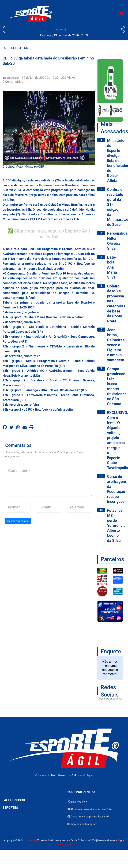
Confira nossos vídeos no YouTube (90, 809)
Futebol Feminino (15, 48)
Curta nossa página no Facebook (88, 817)
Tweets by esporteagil (110, 699)
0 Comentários (13, 82)
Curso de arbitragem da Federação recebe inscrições (115, 489)
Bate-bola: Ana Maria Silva (112, 267)
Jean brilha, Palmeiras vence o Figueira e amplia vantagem (115, 345)
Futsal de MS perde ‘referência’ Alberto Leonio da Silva (115, 526)
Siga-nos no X (77, 802)
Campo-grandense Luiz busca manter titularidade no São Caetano (115, 386)
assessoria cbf (11, 78)
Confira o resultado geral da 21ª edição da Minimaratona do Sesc (115, 207)
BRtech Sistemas (64, 845)
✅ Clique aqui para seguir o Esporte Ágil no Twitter (49, 234)
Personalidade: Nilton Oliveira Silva (115, 241)
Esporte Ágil (30, 840)
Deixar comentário (18, 521)
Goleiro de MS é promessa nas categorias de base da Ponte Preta (115, 304)
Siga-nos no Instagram (82, 824)
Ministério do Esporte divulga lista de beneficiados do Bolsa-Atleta (115, 161)
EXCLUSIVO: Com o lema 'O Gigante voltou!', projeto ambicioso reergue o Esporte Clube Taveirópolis (115, 440)
